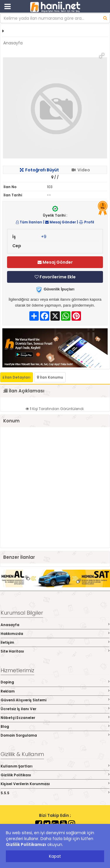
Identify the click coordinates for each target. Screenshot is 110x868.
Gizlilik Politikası (55, 775)
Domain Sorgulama (55, 735)
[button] (102, 56)
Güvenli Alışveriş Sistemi (55, 700)
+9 (44, 237)
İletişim (55, 642)
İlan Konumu (50, 377)
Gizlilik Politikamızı (26, 844)
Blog (55, 726)
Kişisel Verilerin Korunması (55, 784)
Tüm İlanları (29, 222)
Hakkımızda (55, 634)
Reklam (55, 691)
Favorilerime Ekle (55, 277)
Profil (87, 222)
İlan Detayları (17, 377)
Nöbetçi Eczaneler (55, 718)
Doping (55, 682)
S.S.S (55, 793)
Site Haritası (55, 651)
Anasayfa (13, 43)
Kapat (55, 856)
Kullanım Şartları (55, 766)
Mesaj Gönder (61, 222)
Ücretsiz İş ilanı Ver (55, 709)
